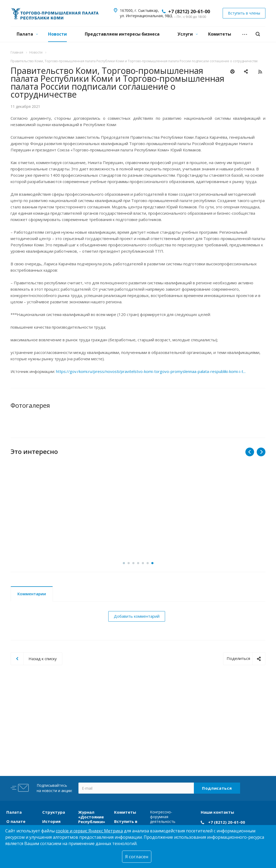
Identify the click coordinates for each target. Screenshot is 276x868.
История (51, 821)
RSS (260, 72)
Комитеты (220, 34)
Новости (57, 34)
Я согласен (137, 857)
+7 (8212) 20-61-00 (189, 11)
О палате (16, 821)
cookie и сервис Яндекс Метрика (89, 831)
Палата (27, 34)
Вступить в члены (126, 824)
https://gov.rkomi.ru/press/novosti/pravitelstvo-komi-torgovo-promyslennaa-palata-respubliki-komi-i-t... (151, 371)
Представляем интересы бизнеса (122, 34)
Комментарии (32, 630)
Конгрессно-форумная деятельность (163, 817)
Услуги (188, 34)
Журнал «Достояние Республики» (92, 817)
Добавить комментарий (137, 652)
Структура (54, 812)
